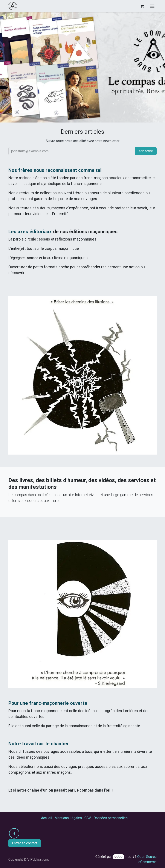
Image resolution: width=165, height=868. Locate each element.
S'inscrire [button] (146, 151)
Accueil (47, 818)
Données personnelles (111, 818)
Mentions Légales (68, 818)
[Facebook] (14, 833)
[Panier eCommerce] (142, 6)
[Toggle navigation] (152, 6)
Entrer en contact (25, 843)
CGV (88, 818)
